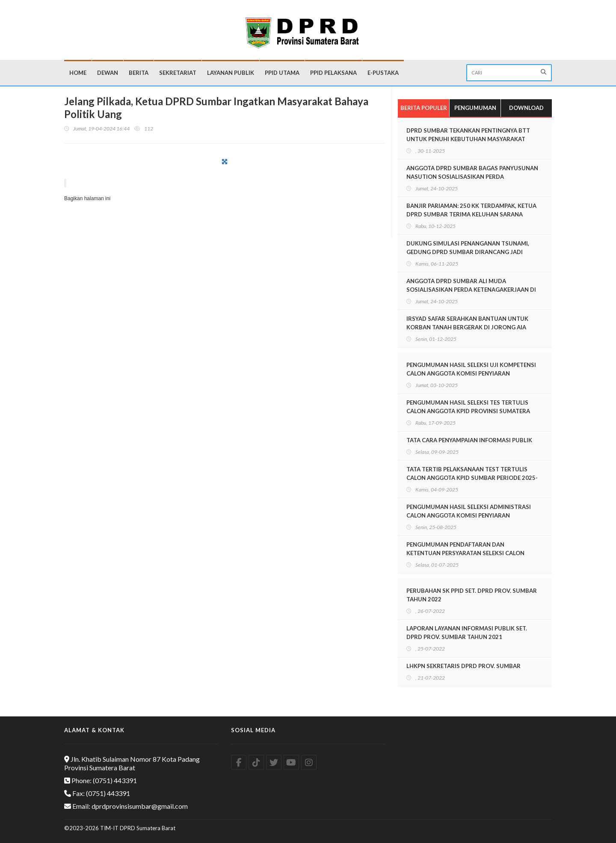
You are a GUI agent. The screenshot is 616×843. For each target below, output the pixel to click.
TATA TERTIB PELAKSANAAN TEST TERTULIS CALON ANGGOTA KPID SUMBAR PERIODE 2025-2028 (472, 478)
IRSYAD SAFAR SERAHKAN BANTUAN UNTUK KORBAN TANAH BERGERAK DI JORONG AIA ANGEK (467, 327)
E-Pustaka (383, 73)
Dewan (108, 73)
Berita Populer (424, 108)
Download (526, 108)
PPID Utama (282, 73)
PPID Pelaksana (333, 73)
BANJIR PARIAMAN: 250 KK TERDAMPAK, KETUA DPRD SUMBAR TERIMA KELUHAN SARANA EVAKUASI (471, 214)
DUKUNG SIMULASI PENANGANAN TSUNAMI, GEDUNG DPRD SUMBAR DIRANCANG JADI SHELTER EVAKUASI (468, 252)
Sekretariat (178, 73)
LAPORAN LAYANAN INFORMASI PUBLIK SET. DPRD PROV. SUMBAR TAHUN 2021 (467, 633)
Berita (139, 73)
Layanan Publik (231, 73)
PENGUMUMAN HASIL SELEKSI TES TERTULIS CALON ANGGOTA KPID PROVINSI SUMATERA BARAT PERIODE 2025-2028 (468, 411)
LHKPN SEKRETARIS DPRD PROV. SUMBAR (463, 666)
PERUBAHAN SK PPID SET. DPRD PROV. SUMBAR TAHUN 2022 (472, 595)
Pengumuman (475, 108)
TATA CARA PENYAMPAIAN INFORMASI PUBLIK (469, 440)
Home (78, 73)
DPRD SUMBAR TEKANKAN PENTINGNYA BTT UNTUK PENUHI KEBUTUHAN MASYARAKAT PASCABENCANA (468, 139)
